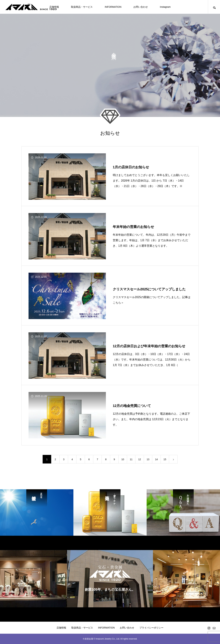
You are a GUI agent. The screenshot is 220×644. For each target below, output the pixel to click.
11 (131, 459)
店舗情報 (61, 628)
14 (156, 459)
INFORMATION (113, 7)
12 (140, 459)
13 (148, 459)
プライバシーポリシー (151, 628)
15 (165, 459)
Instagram (165, 7)
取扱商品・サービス (82, 7)
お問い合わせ (141, 7)
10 (123, 459)
